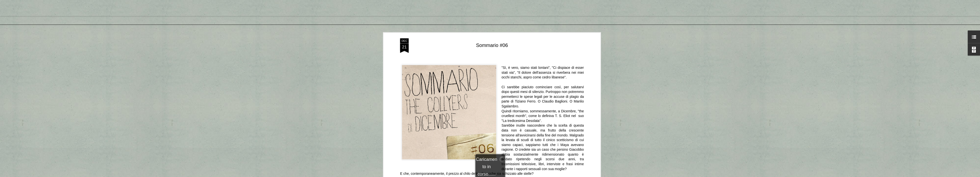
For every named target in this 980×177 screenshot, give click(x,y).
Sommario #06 (492, 45)
